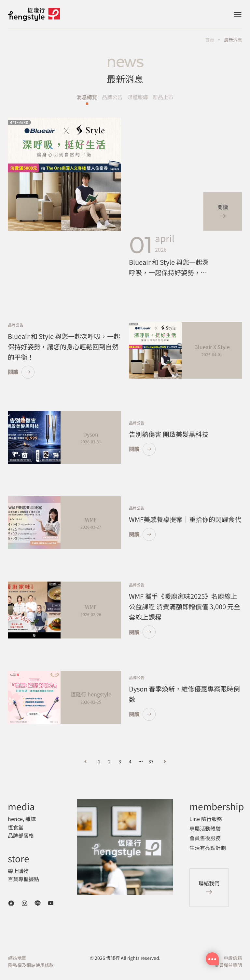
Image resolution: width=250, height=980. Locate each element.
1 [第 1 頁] (99, 761)
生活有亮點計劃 (208, 848)
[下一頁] (165, 761)
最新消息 (233, 40)
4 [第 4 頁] (130, 761)
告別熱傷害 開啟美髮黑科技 (169, 434)
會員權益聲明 (228, 965)
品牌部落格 (21, 835)
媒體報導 (138, 97)
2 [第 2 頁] (109, 761)
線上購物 (18, 871)
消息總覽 (87, 97)
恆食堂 (16, 827)
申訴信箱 (233, 958)
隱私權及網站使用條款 (31, 965)
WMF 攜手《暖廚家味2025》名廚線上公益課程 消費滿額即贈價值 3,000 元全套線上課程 (185, 606)
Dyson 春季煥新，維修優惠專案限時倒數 (184, 694)
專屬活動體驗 (205, 828)
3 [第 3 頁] (120, 761)
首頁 (210, 40)
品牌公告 (112, 97)
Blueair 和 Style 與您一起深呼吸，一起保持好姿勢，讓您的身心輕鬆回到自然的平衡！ (169, 268)
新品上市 (163, 97)
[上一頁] (85, 761)
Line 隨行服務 (206, 819)
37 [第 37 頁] (151, 761)
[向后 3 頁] (141, 761)
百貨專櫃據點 (23, 879)
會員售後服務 (205, 838)
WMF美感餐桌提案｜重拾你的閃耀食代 (185, 519)
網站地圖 (17, 958)
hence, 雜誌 (22, 819)
